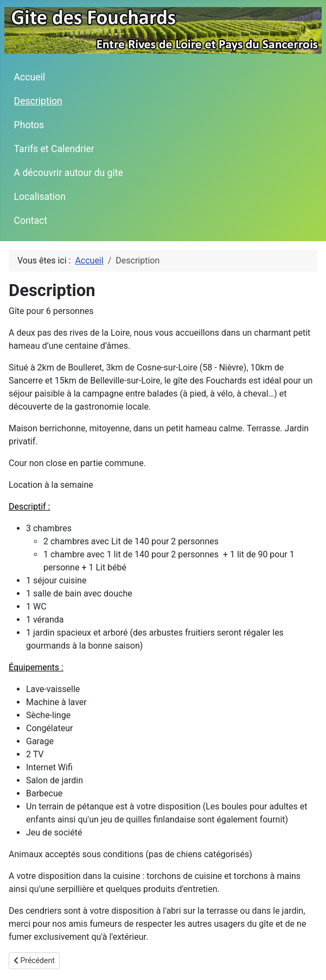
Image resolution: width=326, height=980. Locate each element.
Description (38, 101)
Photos (29, 125)
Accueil (30, 77)
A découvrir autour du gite (69, 173)
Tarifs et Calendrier (54, 149)
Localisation (40, 197)
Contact (31, 221)
